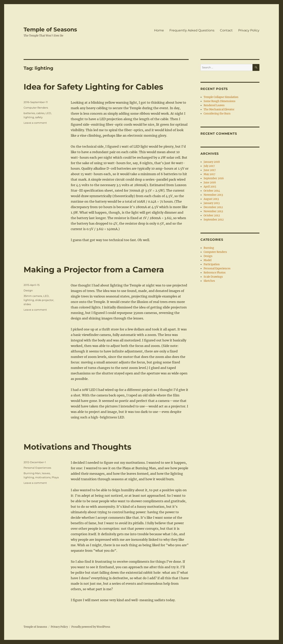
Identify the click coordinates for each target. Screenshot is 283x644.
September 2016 (214, 178)
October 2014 (212, 191)
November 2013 (213, 195)
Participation (212, 264)
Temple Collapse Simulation (221, 97)
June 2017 (210, 170)
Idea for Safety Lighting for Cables (93, 87)
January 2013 (212, 203)
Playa (55, 477)
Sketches (209, 281)
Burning (209, 248)
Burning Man (32, 473)
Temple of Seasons (50, 29)
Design (28, 290)
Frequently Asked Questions (192, 30)
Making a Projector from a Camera (94, 269)
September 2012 (214, 220)
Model (208, 260)
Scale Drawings (213, 277)
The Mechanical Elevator (219, 109)
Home (159, 30)
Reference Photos (215, 273)
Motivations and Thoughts (77, 447)
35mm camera (33, 296)
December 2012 (213, 207)
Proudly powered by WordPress (91, 627)
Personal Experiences (37, 468)
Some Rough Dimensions (220, 101)
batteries (29, 113)
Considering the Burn (217, 114)
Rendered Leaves (214, 105)
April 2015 (210, 187)
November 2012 (213, 211)
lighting (29, 117)
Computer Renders (36, 108)
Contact (226, 30)
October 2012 (212, 215)
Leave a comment (35, 123)
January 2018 (212, 162)
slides (27, 304)
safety (39, 117)
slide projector (44, 300)
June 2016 (210, 182)
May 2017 (209, 174)
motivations (43, 477)
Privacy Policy (249, 30)
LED (48, 113)
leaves (46, 473)
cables (40, 113)
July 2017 (209, 166)
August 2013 (211, 199)
